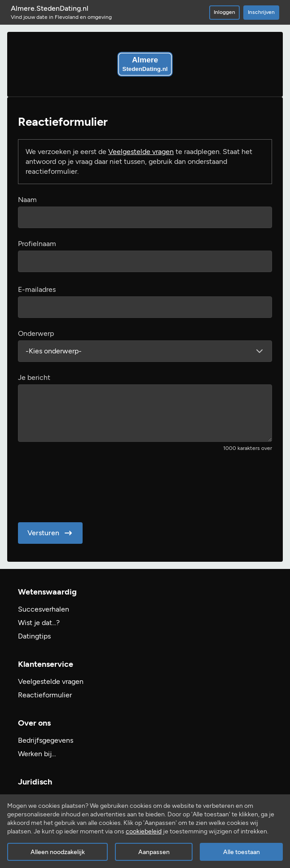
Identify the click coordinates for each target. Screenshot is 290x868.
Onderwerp (36, 333)
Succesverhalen (44, 609)
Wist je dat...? (39, 623)
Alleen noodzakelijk (58, 852)
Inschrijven (261, 12)
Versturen (51, 533)
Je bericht (34, 377)
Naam (27, 200)
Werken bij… (37, 754)
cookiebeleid (144, 831)
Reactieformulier (45, 695)
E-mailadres (37, 289)
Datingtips (34, 636)
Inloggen (224, 12)
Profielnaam (37, 244)
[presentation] (86, 484)
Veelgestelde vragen (141, 152)
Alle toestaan (242, 852)
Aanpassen (154, 852)
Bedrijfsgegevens (46, 740)
